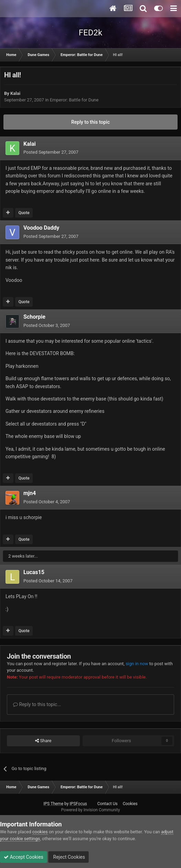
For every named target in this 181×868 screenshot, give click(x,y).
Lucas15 (34, 572)
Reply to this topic (90, 122)
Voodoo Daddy (41, 228)
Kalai (15, 93)
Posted (51, 152)
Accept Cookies (24, 857)
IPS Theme (53, 804)
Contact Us (108, 804)
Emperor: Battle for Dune (74, 100)
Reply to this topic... (37, 704)
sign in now (137, 664)
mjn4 (30, 493)
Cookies (130, 804)
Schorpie (34, 317)
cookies (40, 832)
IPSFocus (78, 804)
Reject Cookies (68, 857)
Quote (24, 213)
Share (43, 741)
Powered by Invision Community (91, 810)
